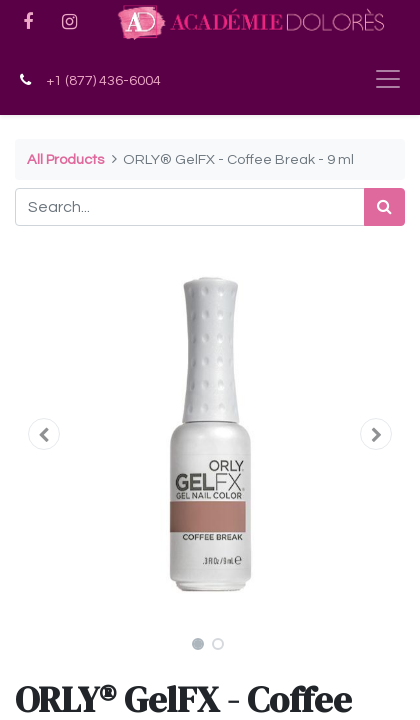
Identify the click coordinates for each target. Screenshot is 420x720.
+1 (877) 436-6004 (103, 80)
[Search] (384, 207)
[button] (44, 434)
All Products (65, 159)
